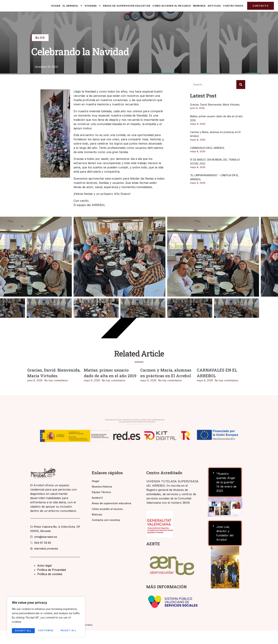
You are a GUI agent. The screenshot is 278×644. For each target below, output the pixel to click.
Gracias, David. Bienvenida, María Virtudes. (215, 118)
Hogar (56, 12)
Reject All (46, 631)
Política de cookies (50, 587)
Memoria (199, 12)
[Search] (241, 98)
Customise (23, 631)
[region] (46, 617)
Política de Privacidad (52, 583)
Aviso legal (44, 579)
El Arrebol (73, 13)
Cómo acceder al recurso (172, 12)
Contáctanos (233, 12)
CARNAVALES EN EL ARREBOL (207, 161)
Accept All (69, 631)
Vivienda (93, 13)
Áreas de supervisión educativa (127, 12)
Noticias (214, 12)
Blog (40, 51)
